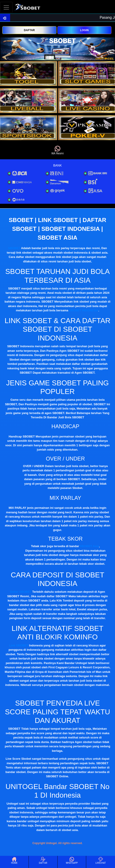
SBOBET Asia (89, 546)
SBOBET (14, 248)
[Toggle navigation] (6, 7)
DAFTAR (29, 30)
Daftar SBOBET (21, 592)
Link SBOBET (19, 645)
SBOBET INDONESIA (84, 310)
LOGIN (84, 30)
